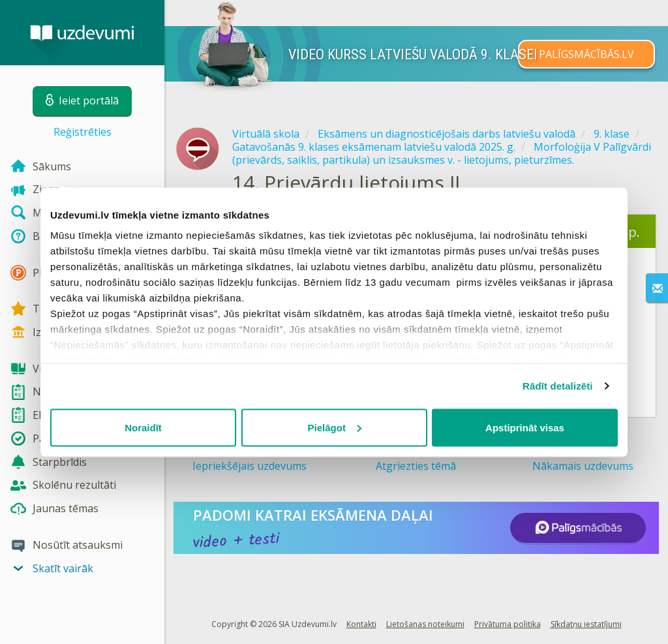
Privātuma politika (508, 624)
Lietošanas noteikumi (425, 624)
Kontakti (361, 624)
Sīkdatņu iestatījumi (586, 624)
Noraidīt (143, 427)
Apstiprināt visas (525, 427)
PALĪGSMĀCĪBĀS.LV (586, 54)
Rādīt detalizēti (557, 386)
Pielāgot (335, 427)
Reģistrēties (83, 132)
